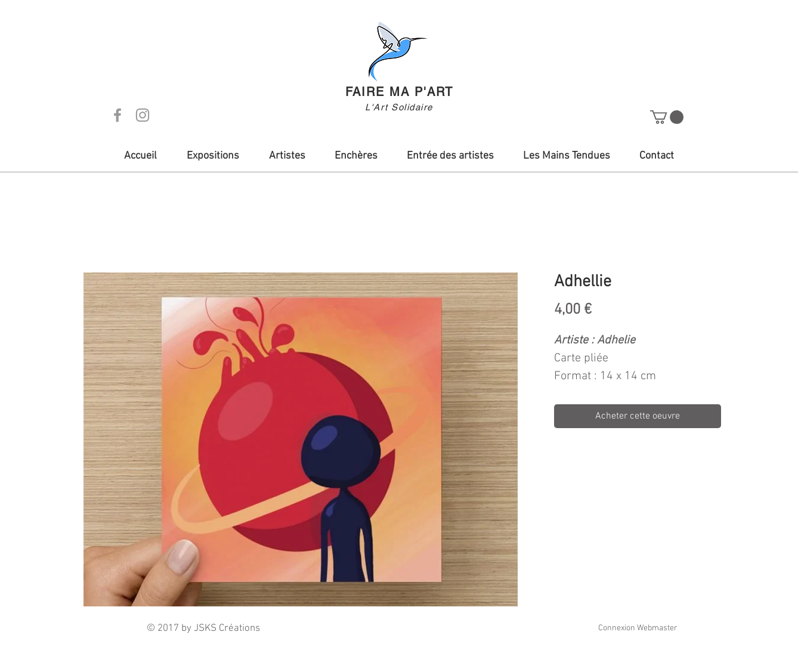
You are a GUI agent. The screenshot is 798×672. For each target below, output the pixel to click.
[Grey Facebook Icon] (117, 115)
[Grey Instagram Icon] (143, 115)
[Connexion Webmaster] (638, 628)
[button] (667, 117)
